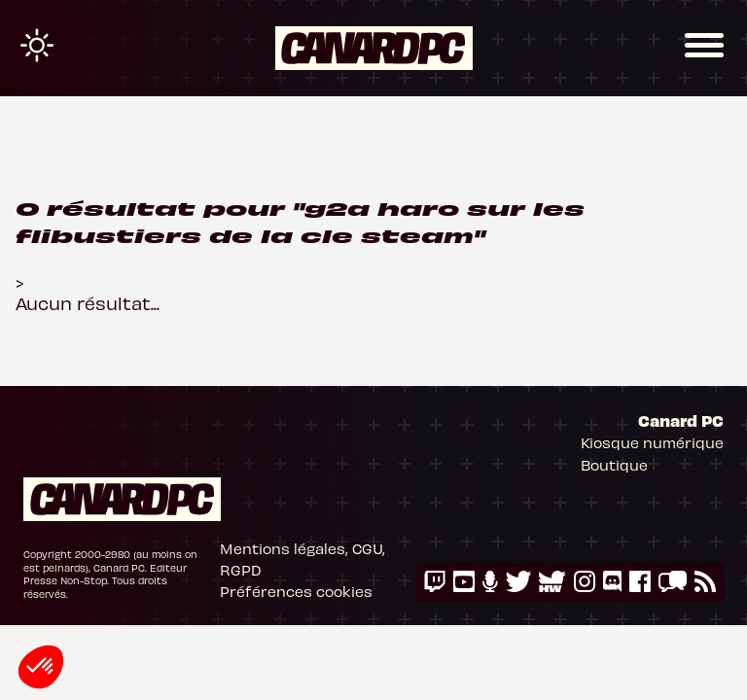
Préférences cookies (296, 591)
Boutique (614, 465)
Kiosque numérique (652, 442)
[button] (41, 667)
